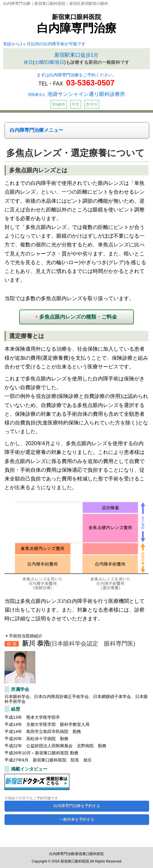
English (59, 104)
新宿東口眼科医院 (76, 17)
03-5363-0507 (90, 83)
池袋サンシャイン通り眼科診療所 (76, 94)
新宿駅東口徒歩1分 (77, 55)
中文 (76, 104)
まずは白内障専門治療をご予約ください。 (77, 75)
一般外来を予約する (77, 819)
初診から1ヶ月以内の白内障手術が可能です (44, 44)
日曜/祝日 (54, 62)
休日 (28, 62)
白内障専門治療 (77, 28)
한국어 (92, 104)
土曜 (39, 62)
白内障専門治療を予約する (77, 806)
